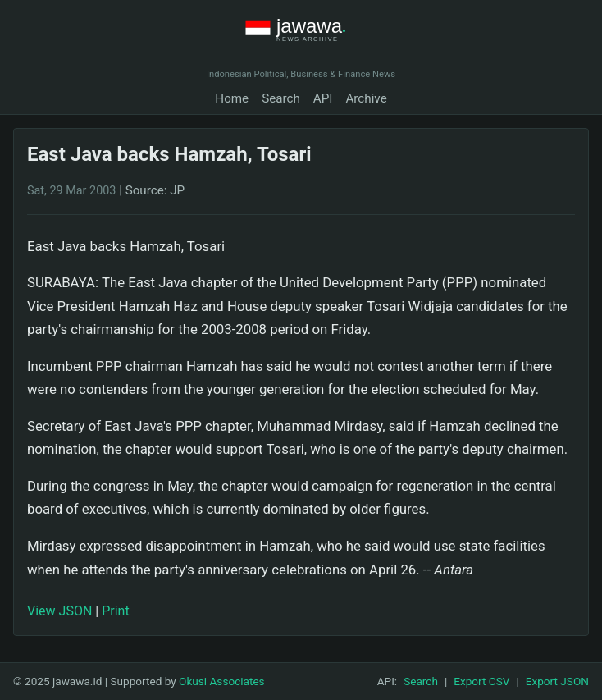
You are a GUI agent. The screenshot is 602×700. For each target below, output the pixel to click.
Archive (366, 98)
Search (281, 98)
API (323, 98)
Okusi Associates (222, 681)
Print (115, 611)
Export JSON (557, 681)
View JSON (59, 611)
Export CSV (481, 681)
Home (232, 98)
